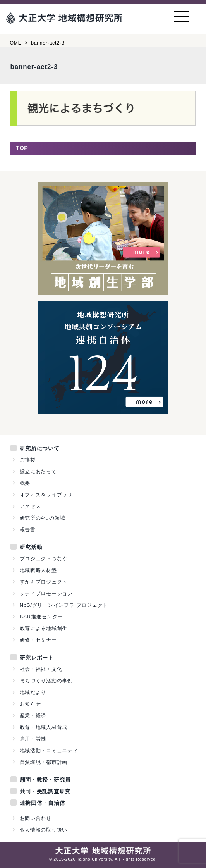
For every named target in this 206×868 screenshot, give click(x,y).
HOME (14, 43)
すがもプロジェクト (44, 582)
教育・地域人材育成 (44, 727)
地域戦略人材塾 (38, 570)
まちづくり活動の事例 (46, 681)
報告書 (28, 530)
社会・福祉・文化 (41, 669)
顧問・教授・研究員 (45, 780)
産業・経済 (33, 716)
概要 (25, 483)
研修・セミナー (38, 640)
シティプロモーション (46, 593)
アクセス (30, 506)
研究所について (40, 448)
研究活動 (31, 547)
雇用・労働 (33, 739)
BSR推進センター (41, 617)
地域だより (33, 692)
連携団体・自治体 (43, 803)
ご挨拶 (28, 460)
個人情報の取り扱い (44, 830)
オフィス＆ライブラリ (46, 495)
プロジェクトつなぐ (44, 559)
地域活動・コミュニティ (49, 750)
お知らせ (30, 704)
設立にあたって (38, 471)
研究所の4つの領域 (43, 518)
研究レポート (37, 658)
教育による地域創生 (44, 628)
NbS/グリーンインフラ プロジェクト (64, 605)
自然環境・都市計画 (44, 762)
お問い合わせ (36, 818)
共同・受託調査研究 (45, 791)
